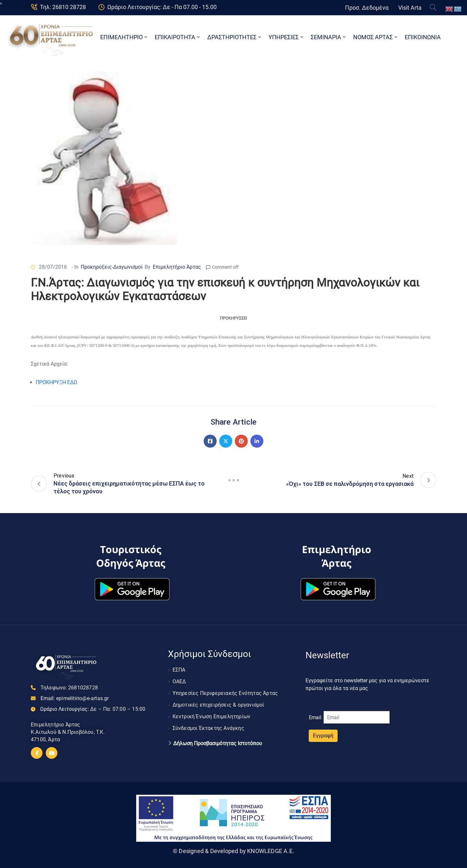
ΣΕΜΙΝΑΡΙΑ (329, 37)
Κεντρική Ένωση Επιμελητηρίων (212, 716)
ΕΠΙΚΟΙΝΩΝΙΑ (423, 37)
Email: (75, 698)
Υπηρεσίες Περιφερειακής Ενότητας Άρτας (225, 693)
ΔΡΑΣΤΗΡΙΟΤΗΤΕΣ (235, 37)
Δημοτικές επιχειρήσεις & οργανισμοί (218, 705)
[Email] (357, 717)
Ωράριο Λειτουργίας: (93, 709)
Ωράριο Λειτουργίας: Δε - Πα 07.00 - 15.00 (162, 7)
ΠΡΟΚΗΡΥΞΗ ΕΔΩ (56, 382)
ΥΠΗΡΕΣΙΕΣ (287, 37)
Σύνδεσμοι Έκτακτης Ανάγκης (208, 728)
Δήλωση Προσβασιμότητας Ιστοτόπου (218, 744)
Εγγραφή (323, 736)
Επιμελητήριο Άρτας (177, 267)
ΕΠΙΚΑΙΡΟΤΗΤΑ (178, 37)
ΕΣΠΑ (179, 670)
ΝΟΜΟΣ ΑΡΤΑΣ (376, 37)
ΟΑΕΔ (179, 681)
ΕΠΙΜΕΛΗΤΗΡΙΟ (124, 37)
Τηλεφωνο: (69, 688)
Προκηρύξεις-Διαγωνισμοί (112, 267)
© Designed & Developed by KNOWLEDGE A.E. (233, 851)
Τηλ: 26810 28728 (63, 7)
